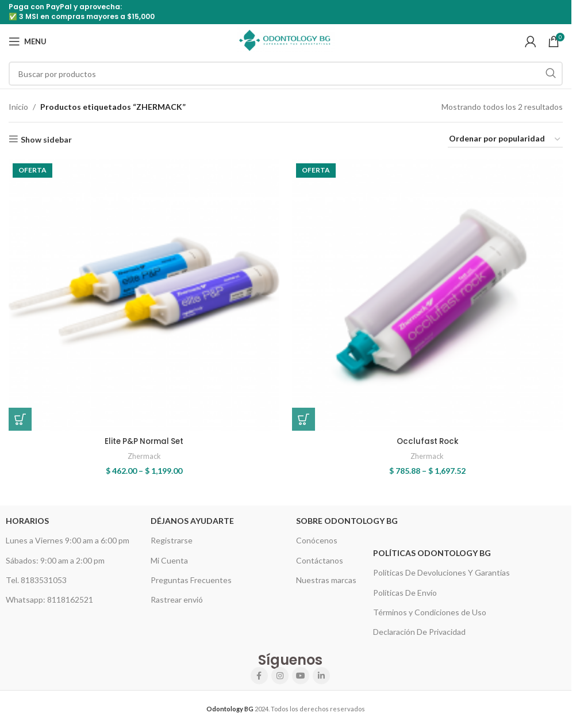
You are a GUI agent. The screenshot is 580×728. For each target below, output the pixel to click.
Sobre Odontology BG (347, 518)
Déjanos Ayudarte (192, 518)
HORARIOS (27, 518)
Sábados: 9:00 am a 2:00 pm (55, 558)
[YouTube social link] (301, 673)
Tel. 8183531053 (36, 577)
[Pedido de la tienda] (505, 139)
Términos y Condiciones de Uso (430, 609)
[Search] (286, 74)
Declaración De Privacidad (419, 629)
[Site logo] (286, 41)
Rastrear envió (177, 597)
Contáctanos (320, 558)
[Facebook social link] (259, 673)
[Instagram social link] (280, 673)
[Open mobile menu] (28, 41)
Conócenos (317, 538)
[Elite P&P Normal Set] (143, 294)
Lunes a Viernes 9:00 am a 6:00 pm (68, 538)
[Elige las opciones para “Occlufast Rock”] (306, 416)
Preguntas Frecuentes (191, 577)
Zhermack (143, 454)
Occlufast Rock (429, 438)
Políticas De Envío (405, 590)
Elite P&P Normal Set (143, 438)
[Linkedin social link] (321, 673)
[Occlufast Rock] (429, 294)
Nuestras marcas (326, 577)
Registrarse (172, 538)
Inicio (18, 107)
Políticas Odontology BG (432, 550)
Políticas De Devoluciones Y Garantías (441, 570)
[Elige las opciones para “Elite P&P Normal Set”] (20, 416)
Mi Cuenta (169, 558)
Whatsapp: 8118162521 (49, 597)
